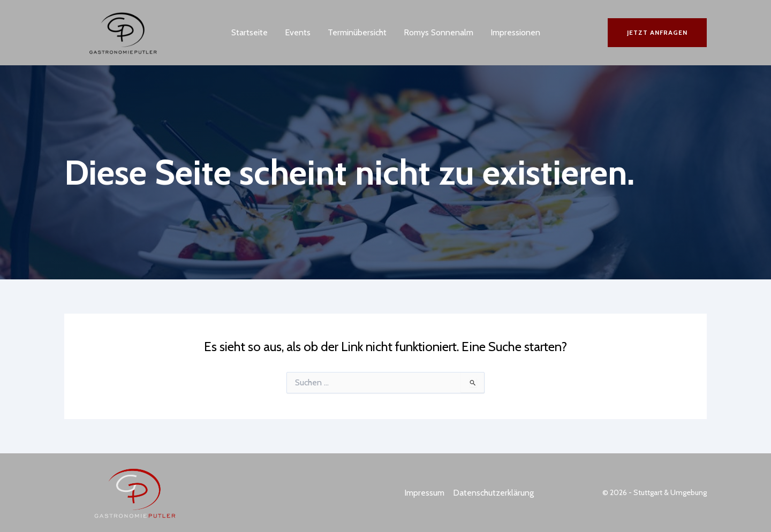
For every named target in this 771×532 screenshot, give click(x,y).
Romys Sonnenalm (439, 32)
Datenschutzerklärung (493, 493)
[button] (657, 33)
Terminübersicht (357, 32)
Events (298, 32)
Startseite (250, 32)
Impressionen (515, 32)
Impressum (424, 493)
